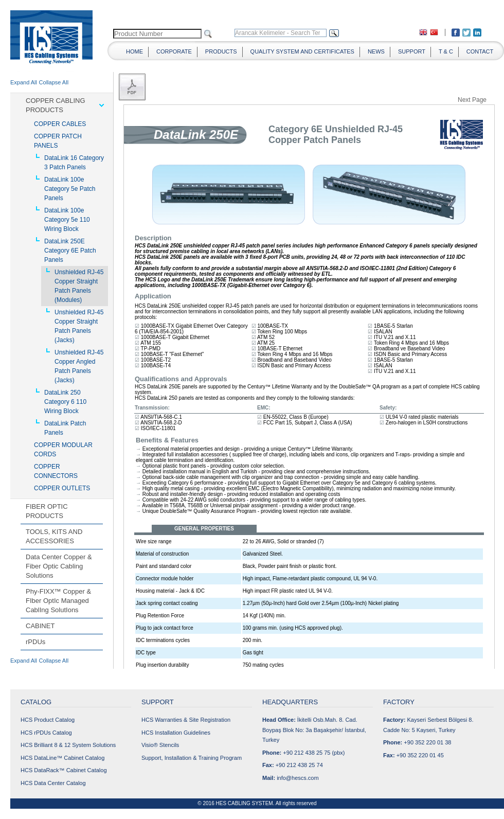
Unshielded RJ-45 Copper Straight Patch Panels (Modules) (79, 286)
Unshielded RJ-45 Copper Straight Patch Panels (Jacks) (79, 326)
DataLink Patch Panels (65, 428)
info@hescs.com (298, 778)
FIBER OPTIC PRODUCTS (47, 511)
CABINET (40, 626)
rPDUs (35, 642)
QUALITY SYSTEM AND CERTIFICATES (302, 51)
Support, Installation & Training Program (192, 758)
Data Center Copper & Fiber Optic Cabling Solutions (59, 566)
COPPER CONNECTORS (56, 471)
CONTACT (480, 51)
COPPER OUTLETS (62, 488)
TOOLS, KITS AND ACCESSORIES (54, 536)
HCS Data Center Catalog (53, 783)
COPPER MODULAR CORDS (63, 450)
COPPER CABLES (60, 124)
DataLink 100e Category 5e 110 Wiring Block (67, 220)
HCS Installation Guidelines (176, 733)
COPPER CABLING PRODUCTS (56, 105)
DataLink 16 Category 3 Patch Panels (74, 163)
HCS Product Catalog (48, 720)
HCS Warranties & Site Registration (186, 720)
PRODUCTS (221, 51)
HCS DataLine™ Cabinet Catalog (62, 758)
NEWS (376, 51)
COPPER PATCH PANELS (58, 141)
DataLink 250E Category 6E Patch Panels (70, 251)
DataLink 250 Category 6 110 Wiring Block (65, 402)
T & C (446, 51)
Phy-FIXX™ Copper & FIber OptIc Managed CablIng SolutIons (58, 601)
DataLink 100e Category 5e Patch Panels (70, 189)
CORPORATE (174, 51)
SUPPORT (412, 51)
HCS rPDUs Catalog (46, 733)
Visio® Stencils (160, 745)
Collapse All (54, 82)
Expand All (24, 82)
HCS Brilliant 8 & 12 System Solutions (68, 745)
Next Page (472, 100)
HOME (134, 51)
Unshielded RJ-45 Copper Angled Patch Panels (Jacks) (79, 366)
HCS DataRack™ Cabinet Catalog (64, 770)
